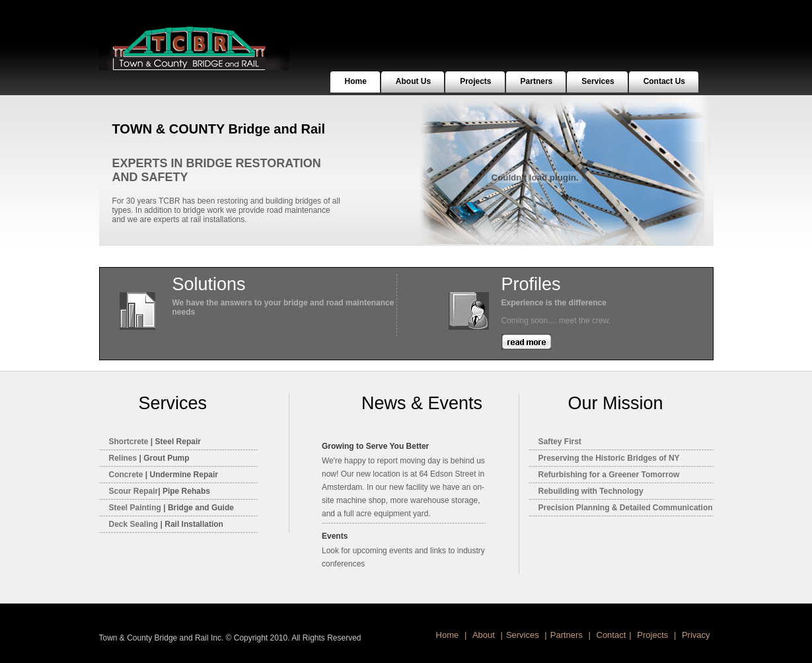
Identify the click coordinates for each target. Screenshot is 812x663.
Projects (654, 635)
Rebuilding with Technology (591, 491)
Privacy (694, 635)
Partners (568, 635)
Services (524, 635)
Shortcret (129, 442)
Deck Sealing (134, 524)
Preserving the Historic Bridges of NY (609, 458)
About (485, 635)
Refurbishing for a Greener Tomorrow (609, 475)
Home (449, 635)
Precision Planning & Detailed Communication (626, 508)
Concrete (126, 475)
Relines (123, 458)
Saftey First (560, 442)
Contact (610, 635)
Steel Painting (136, 508)
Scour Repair (134, 491)
